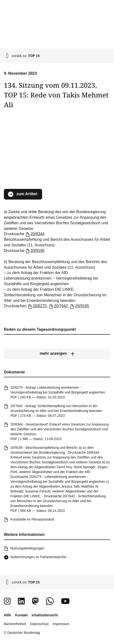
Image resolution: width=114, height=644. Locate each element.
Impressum (61, 624)
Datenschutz (39, 624)
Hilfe (8, 615)
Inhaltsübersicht (45, 615)
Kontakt (21, 615)
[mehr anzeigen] (57, 354)
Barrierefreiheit (15, 624)
